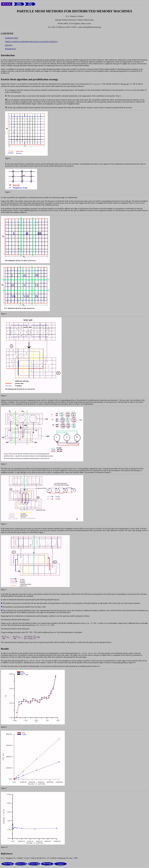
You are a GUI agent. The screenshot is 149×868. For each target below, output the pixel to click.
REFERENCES (10, 49)
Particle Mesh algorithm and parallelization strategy (29, 79)
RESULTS (9, 45)
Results (5, 649)
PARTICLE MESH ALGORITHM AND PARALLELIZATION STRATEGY (31, 42)
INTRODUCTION (12, 38)
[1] (8, 73)
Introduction (8, 55)
